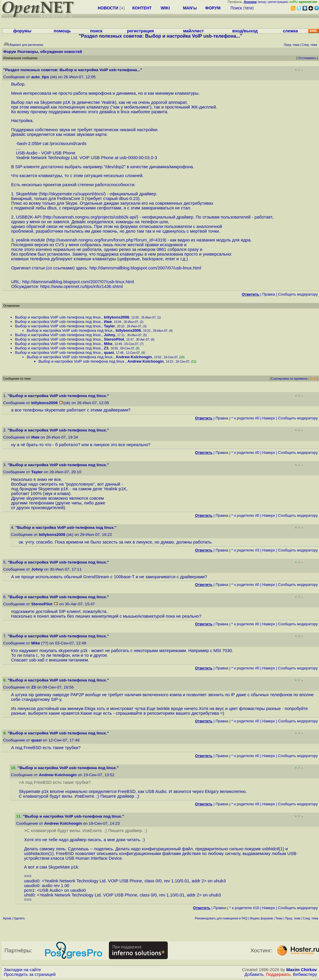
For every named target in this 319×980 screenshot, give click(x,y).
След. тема (310, 918)
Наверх (269, 418)
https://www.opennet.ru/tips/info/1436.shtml (82, 286)
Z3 (106, 348)
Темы (279, 918)
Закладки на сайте (22, 970)
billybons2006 (117, 317)
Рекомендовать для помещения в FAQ (221, 918)
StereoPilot (114, 339)
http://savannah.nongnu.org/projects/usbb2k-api (90, 217)
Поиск (236, 8)
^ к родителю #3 (245, 550)
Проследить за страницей (30, 974)
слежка (290, 31)
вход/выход (245, 31)
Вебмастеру (305, 974)
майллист (193, 31)
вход (262, 2)
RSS (314, 379)
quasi (109, 352)
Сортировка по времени (289, 379)
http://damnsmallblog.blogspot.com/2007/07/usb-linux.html (145, 268)
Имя (108, 322)
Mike (108, 344)
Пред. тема (293, 918)
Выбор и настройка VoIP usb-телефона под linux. (58, 317)
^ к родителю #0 (245, 418)
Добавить (254, 974)
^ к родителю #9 (245, 804)
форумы (22, 31)
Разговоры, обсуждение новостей (50, 52)
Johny (109, 335)
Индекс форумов (261, 918)
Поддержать (278, 974)
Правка (269, 294)
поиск (96, 31)
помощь (62, 31)
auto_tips (40, 77)
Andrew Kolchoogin (134, 357)
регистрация (278, 2)
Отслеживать (307, 58)
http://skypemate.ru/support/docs (72, 194)
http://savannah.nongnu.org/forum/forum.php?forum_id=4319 (106, 240)
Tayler (109, 326)
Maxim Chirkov (302, 970)
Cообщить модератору (298, 294)
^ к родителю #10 (244, 908)
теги (249, 8)
